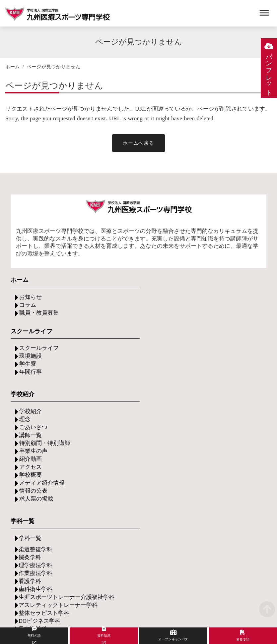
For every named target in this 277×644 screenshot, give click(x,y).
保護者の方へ (35, 473)
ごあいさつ (119, 328)
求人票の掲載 (122, 400)
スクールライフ (38, 362)
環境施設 (30, 370)
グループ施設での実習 (220, 464)
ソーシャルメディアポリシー (162, 592)
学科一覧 (203, 313)
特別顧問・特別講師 (130, 344)
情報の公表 (119, 392)
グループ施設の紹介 (217, 472)
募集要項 (30, 457)
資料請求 (30, 512)
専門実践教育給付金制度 (135, 464)
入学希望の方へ (38, 449)
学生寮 (27, 378)
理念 (111, 321)
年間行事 (30, 386)
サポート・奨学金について (138, 456)
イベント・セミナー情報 (48, 488)
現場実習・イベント (217, 456)
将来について (209, 448)
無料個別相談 (35, 504)
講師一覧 (117, 336)
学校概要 (117, 376)
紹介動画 (117, 360)
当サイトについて (94, 592)
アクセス (117, 368)
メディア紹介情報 (127, 384)
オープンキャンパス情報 (48, 481)
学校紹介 (117, 313)
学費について (122, 448)
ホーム (13, 68)
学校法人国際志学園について (56, 562)
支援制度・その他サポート (51, 465)
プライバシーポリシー (236, 592)
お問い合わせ (35, 520)
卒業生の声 (119, 352)
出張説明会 (33, 496)
